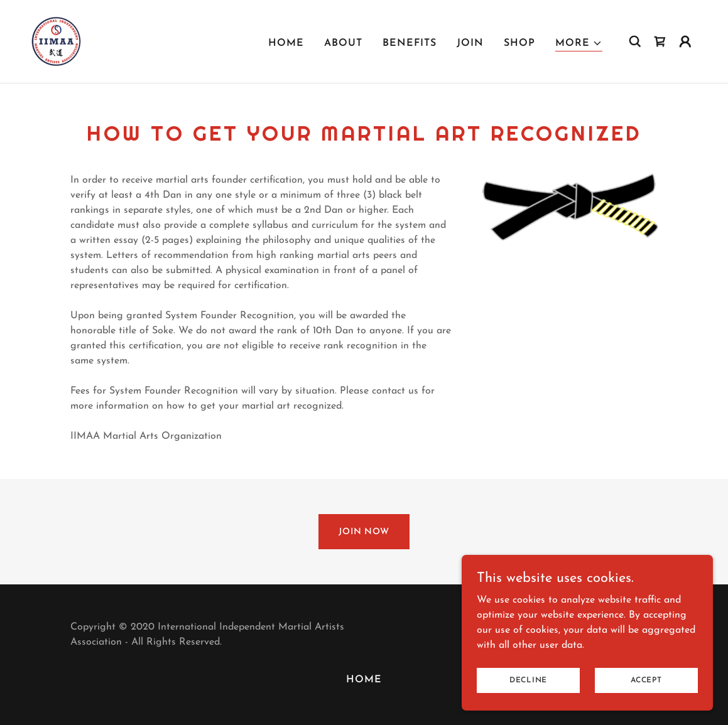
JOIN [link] (470, 43)
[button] (579, 44)
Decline (528, 689)
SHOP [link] (519, 43)
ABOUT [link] (343, 43)
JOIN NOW (364, 532)
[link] (57, 41)
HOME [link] (286, 43)
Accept (646, 689)
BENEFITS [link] (410, 43)
